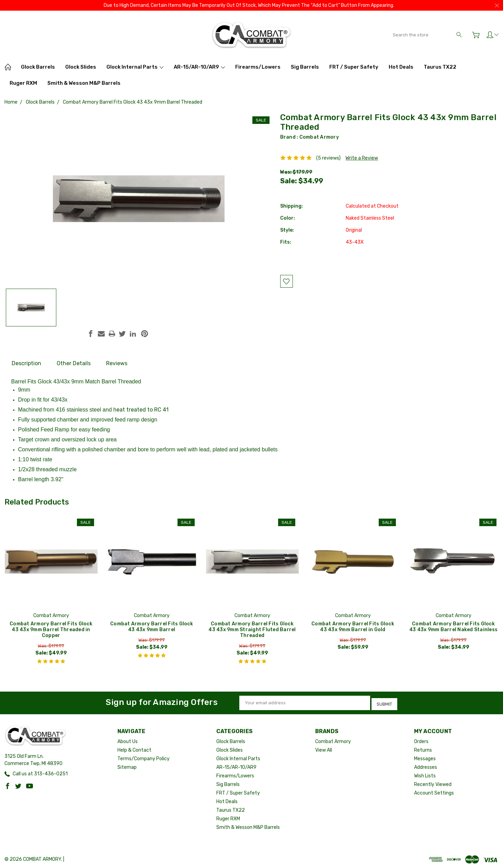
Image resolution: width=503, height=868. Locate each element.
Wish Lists (425, 774)
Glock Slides (81, 67)
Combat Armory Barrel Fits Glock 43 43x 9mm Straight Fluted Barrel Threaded (252, 630)
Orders (421, 740)
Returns (423, 748)
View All (324, 748)
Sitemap (127, 766)
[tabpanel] (51, 593)
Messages (425, 757)
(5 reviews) (328, 158)
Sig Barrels (305, 67)
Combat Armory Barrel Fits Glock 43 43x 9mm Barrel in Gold (353, 627)
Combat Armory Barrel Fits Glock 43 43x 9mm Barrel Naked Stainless (453, 627)
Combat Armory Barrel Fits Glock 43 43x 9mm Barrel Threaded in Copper (51, 630)
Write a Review (362, 158)
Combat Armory (319, 137)
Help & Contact (134, 748)
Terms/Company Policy (144, 757)
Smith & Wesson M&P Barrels (84, 83)
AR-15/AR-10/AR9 (199, 67)
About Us (128, 740)
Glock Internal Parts (135, 67)
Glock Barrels (38, 67)
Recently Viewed (433, 783)
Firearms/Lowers (258, 67)
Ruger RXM (23, 83)
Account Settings (434, 791)
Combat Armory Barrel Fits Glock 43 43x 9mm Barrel (152, 627)
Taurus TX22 (440, 67)
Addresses (426, 766)
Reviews (117, 363)
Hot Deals (401, 67)
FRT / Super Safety (354, 67)
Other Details (74, 363)
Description (26, 363)
